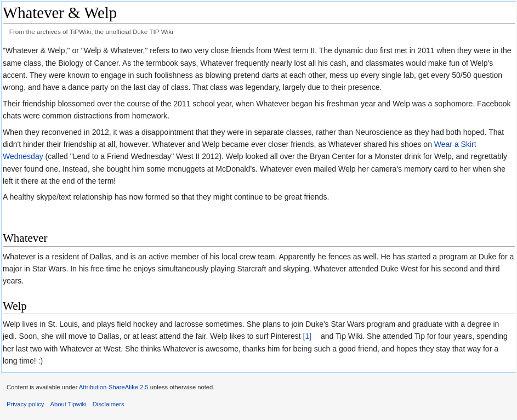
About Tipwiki (69, 404)
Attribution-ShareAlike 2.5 (114, 387)
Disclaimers (109, 404)
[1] (308, 336)
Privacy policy (25, 404)
